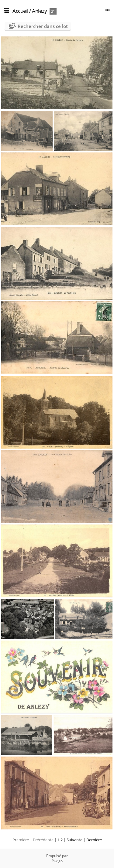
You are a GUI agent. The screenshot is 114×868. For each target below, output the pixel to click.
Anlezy (39, 11)
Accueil (20, 11)
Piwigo (57, 861)
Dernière (94, 840)
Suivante (74, 840)
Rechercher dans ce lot (43, 26)
